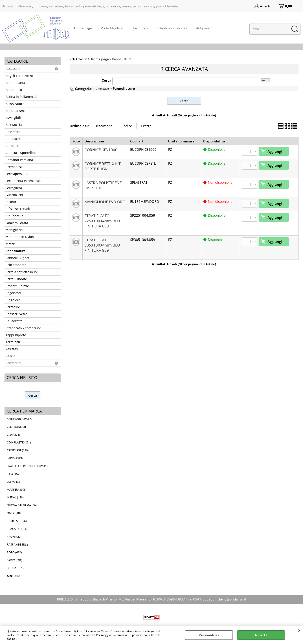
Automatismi (15, 111)
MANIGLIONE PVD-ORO (105, 202)
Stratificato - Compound (23, 328)
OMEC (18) (14, 513)
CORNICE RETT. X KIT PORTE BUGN (102, 166)
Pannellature (15, 251)
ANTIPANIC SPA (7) (19, 419)
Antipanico (204, 28)
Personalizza (209, 635)
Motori (11, 244)
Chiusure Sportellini (21, 153)
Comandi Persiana (19, 160)
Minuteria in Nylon (20, 237)
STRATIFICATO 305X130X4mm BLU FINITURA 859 (102, 245)
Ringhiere (13, 300)
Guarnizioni (14, 195)
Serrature (13, 307)
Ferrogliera (14, 188)
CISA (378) (13, 434)
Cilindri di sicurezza (172, 28)
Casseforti (13, 132)
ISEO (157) (13, 474)
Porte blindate (112, 28)
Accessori (13, 69)
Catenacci (13, 139)
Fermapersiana (17, 174)
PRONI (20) (14, 537)
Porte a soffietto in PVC (23, 272)
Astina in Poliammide (22, 97)
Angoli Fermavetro (19, 76)
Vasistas (12, 349)
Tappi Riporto (16, 335)
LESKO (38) (14, 482)
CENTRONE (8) (16, 427)
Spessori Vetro (16, 314)
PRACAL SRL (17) (18, 529)
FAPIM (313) (15, 458)
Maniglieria (14, 230)
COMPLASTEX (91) (19, 442)
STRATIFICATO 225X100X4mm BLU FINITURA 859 (102, 221)
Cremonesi (14, 167)
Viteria (10, 356)
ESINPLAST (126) (18, 450)
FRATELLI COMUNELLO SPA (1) (27, 466)
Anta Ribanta (15, 83)
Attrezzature (15, 104)
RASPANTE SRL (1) (19, 544)
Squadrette (14, 321)
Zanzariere (14, 363)
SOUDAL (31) (15, 568)
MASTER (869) (16, 489)
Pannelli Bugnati (18, 258)
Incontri (11, 202)
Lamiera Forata (17, 223)
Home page (83, 28)
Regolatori (13, 293)
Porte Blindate (16, 279)
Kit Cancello (14, 216)
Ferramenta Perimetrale (24, 181)
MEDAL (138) (15, 497)
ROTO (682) (14, 552)
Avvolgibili (13, 118)
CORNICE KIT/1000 (101, 150)
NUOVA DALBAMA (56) (22, 505)
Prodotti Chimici (18, 286)
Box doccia (140, 28)
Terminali (13, 342)
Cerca (106, 80)
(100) (14, 576)
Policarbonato (16, 265)
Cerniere (12, 146)
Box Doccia (14, 125)
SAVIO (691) (14, 560)
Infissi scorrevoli (18, 209)
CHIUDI (299, 630)
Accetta (261, 635)
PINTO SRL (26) (17, 521)
